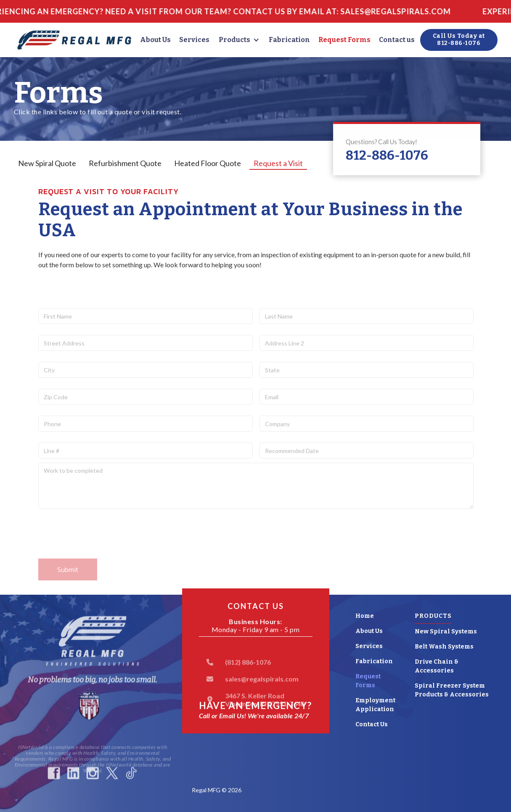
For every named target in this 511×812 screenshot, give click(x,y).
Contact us (397, 40)
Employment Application (375, 705)
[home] (74, 40)
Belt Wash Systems (444, 647)
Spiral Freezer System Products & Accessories (452, 690)
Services (194, 40)
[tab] (47, 164)
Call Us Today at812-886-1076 (459, 40)
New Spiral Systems (446, 631)
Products (234, 40)
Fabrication (289, 40)
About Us (155, 40)
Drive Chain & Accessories (437, 666)
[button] (239, 40)
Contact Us (372, 724)
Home (365, 616)
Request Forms (344, 40)
